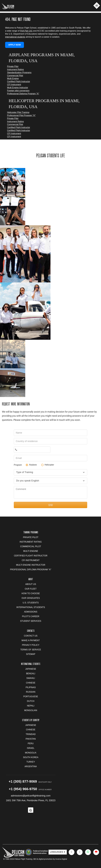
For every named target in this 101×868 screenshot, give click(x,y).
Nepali (31, 706)
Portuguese (31, 696)
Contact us (31, 636)
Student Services (31, 621)
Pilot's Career (31, 616)
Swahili (31, 678)
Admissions (31, 612)
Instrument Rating (15, 69)
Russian (31, 692)
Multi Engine (13, 78)
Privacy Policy (31, 645)
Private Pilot (13, 66)
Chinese (31, 683)
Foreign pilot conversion (18, 91)
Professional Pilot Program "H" (21, 115)
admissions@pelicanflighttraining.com (31, 796)
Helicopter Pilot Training (18, 112)
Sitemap (31, 654)
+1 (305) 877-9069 (23, 781)
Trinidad (31, 734)
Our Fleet (31, 589)
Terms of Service (31, 650)
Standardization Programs (19, 73)
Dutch (31, 701)
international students (15, 37)
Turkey (31, 762)
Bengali (31, 674)
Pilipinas (31, 687)
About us (31, 584)
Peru (31, 743)
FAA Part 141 (26, 31)
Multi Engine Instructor (18, 88)
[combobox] (50, 472)
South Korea (31, 757)
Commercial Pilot (15, 76)
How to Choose (31, 593)
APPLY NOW (15, 45)
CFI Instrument (14, 85)
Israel (31, 748)
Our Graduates (31, 598)
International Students (31, 607)
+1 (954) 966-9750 (23, 789)
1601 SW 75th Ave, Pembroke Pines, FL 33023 (31, 800)
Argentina (31, 766)
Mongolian (31, 710)
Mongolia (31, 753)
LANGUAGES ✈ (58, 852)
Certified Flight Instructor (19, 81)
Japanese (31, 669)
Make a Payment (31, 640)
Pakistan (31, 739)
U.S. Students (31, 603)
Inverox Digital (61, 859)
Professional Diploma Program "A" (23, 94)
